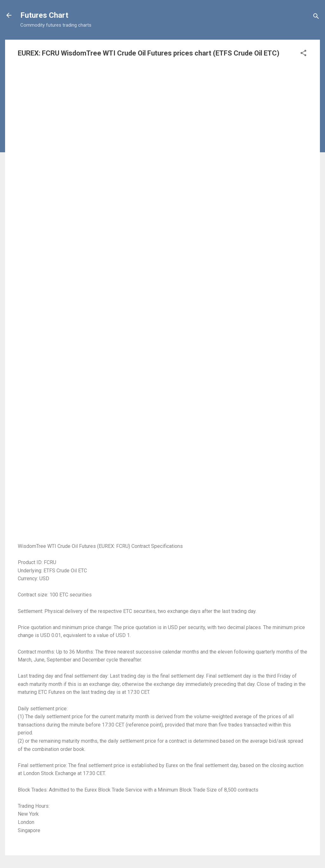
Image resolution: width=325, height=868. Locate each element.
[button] (303, 54)
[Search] (316, 17)
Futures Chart (44, 15)
